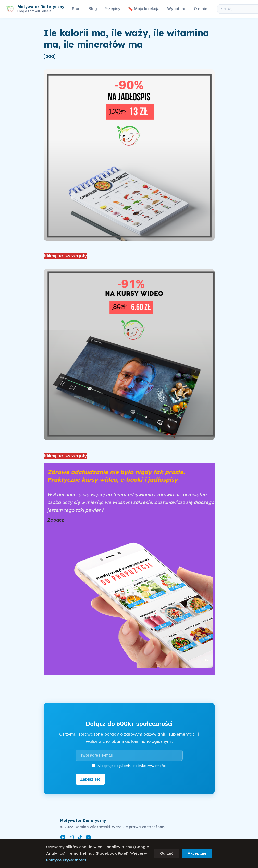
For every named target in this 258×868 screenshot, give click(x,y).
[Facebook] (63, 837)
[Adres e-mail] (129, 755)
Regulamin (122, 766)
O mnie (201, 9)
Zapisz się (91, 779)
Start (76, 9)
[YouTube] (88, 837)
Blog (93, 9)
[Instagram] (71, 837)
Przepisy (112, 9)
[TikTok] (80, 837)
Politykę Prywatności (150, 766)
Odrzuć (167, 853)
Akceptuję (197, 853)
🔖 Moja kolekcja (144, 9)
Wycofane (177, 9)
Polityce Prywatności (66, 860)
